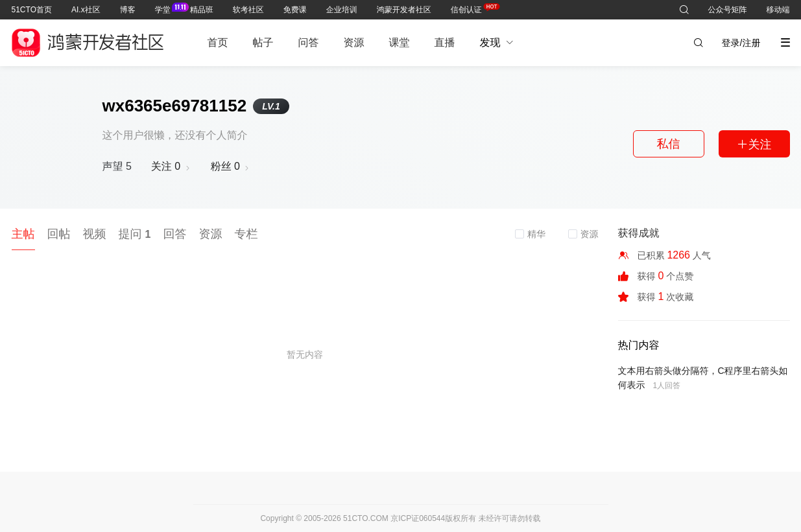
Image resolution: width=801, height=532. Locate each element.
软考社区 (248, 10)
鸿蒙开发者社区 (404, 10)
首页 (218, 42)
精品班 (202, 10)
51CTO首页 (32, 10)
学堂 (163, 7)
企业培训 (342, 10)
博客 (128, 10)
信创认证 (466, 7)
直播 (445, 42)
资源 (354, 42)
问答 (309, 42)
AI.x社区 (86, 10)
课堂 (400, 42)
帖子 (263, 42)
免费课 (295, 10)
